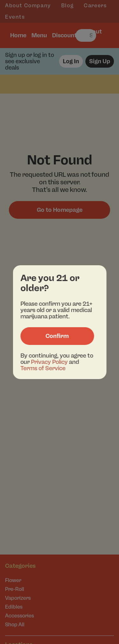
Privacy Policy (49, 362)
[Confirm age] (57, 336)
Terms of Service (43, 368)
